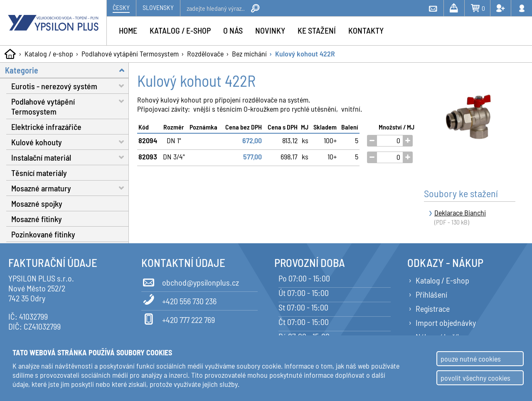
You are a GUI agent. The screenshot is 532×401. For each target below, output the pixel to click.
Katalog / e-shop (49, 54)
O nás (233, 30)
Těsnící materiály (39, 173)
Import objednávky (446, 323)
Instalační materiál (70, 157)
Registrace (433, 308)
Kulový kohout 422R (305, 54)
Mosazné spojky (37, 203)
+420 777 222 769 (178, 318)
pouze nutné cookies (471, 359)
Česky (121, 7)
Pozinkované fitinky (43, 234)
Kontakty (366, 30)
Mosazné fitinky (37, 219)
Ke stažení (317, 30)
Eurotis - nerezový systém (70, 86)
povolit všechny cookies (475, 378)
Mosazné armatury (70, 188)
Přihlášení (431, 294)
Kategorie (67, 70)
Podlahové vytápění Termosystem (130, 54)
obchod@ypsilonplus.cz (190, 281)
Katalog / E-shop (442, 280)
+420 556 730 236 (179, 300)
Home (128, 30)
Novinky (270, 30)
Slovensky (158, 7)
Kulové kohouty (70, 142)
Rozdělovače (205, 54)
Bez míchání (249, 54)
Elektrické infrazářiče (46, 127)
